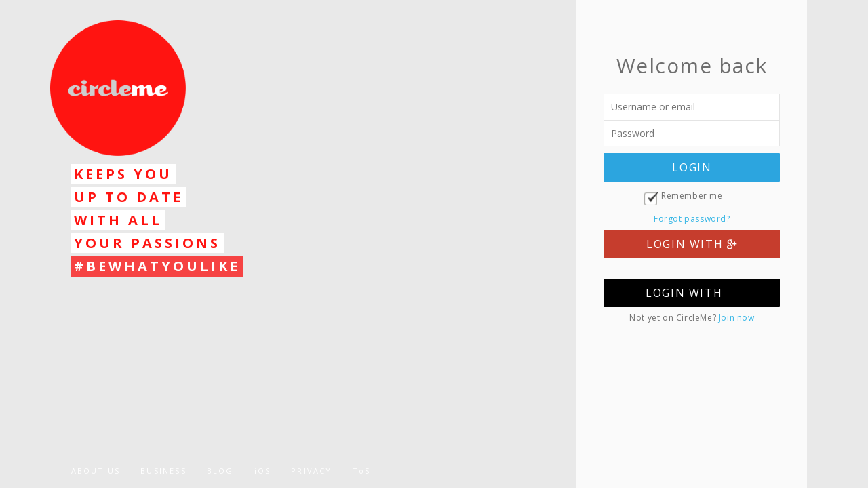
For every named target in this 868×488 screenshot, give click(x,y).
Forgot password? (692, 219)
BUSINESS (163, 471)
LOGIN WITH (692, 244)
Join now (737, 318)
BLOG (220, 471)
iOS (263, 471)
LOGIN (692, 167)
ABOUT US (96, 471)
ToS (362, 471)
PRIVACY (311, 471)
